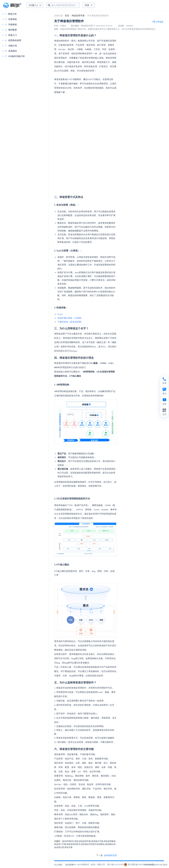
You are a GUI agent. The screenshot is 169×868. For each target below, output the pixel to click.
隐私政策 (69, 865)
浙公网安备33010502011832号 (139, 865)
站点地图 (58, 865)
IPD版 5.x (35, 5)
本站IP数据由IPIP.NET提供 (156, 865)
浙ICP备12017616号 (115, 865)
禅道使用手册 (78, 16)
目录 (89, 5)
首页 (67, 16)
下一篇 (107, 855)
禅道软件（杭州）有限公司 (93, 865)
